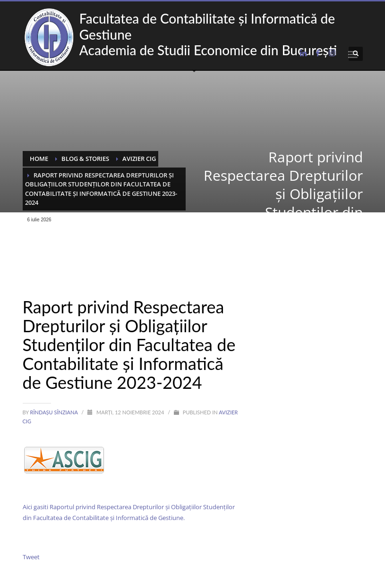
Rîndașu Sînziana (55, 412)
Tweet (31, 557)
